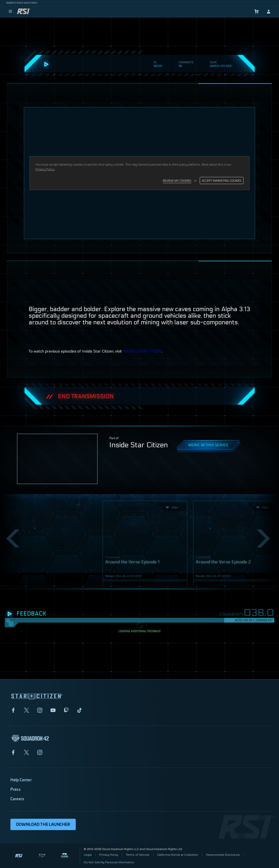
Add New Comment (254, 620)
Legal (88, 855)
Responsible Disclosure (223, 855)
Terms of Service (138, 855)
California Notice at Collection (178, 855)
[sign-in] (269, 12)
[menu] (10, 12)
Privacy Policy (109, 855)
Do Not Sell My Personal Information (109, 862)
